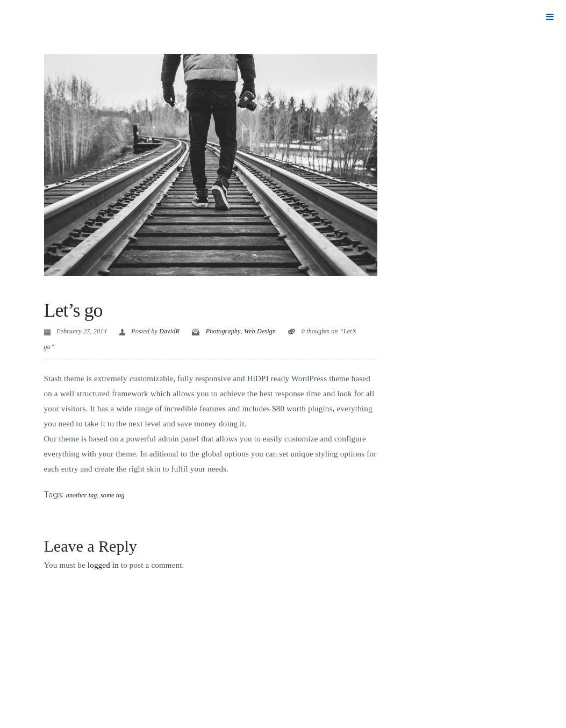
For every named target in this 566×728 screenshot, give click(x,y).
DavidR (169, 331)
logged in (103, 565)
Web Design (260, 331)
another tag (82, 495)
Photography (223, 331)
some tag (113, 495)
